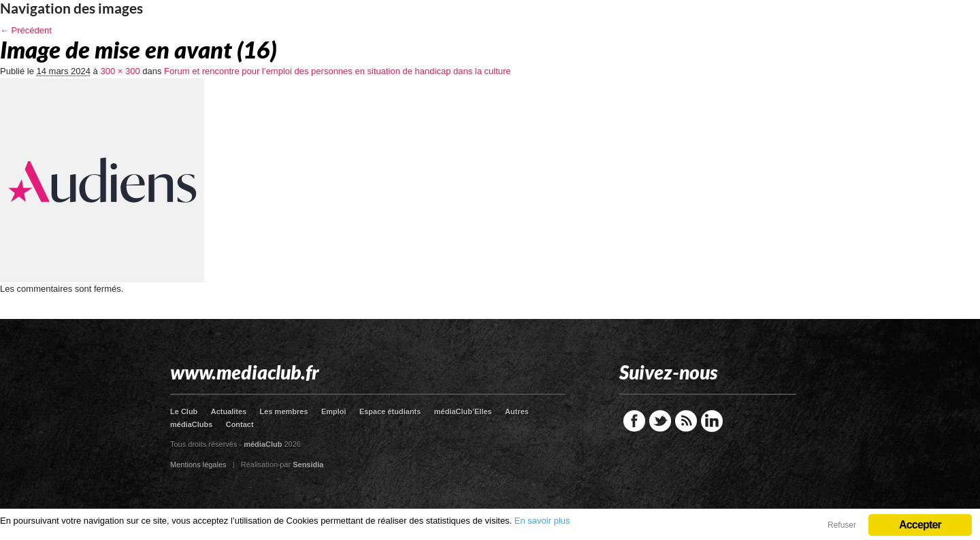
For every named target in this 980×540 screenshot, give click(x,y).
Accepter (920, 525)
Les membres (284, 411)
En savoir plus (542, 521)
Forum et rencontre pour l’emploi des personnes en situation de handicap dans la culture (337, 71)
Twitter (660, 421)
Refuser (842, 525)
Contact (240, 424)
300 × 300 (120, 71)
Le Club (184, 411)
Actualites (229, 411)
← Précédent (26, 30)
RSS (686, 421)
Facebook (634, 421)
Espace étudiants (390, 411)
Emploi (334, 411)
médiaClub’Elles (463, 411)
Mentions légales (198, 465)
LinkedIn (712, 421)
